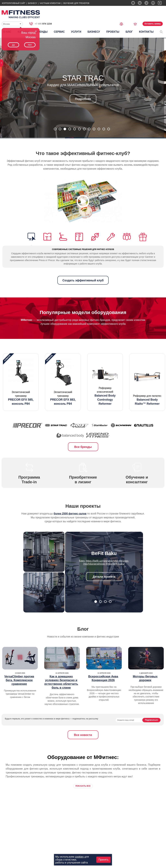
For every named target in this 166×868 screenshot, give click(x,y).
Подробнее (83, 99)
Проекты (113, 32)
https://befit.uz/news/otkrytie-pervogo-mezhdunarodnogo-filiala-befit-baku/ (106, 562)
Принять (104, 860)
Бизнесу (32, 3)
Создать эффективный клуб (83, 280)
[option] (21, 382)
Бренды (42, 32)
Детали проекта (104, 577)
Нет (30, 45)
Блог (129, 32)
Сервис (59, 32)
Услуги (76, 32)
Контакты (146, 32)
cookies (79, 857)
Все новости (83, 735)
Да (13, 45)
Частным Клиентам (50, 3)
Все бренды (83, 447)
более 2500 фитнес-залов (70, 514)
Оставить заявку (153, 24)
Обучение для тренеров (76, 3)
